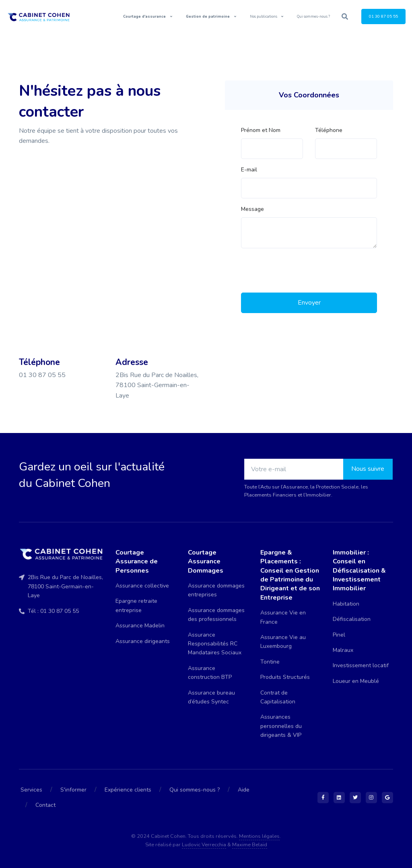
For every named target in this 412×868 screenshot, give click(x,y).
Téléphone (329, 130)
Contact (45, 805)
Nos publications (264, 16)
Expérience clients (128, 790)
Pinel (339, 635)
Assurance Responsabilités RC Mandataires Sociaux (215, 644)
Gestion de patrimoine (208, 16)
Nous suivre (368, 469)
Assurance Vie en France (283, 617)
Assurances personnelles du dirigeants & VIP (281, 726)
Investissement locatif (361, 665)
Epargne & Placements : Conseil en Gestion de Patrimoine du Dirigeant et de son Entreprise (290, 575)
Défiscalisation (352, 619)
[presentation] (302, 270)
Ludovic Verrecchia (204, 845)
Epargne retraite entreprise (136, 605)
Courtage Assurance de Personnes (137, 562)
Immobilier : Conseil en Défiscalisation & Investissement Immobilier (359, 571)
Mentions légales (259, 836)
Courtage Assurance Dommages (206, 562)
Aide (244, 790)
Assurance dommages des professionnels (216, 615)
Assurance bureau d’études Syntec (211, 697)
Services (31, 790)
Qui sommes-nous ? (313, 16)
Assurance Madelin (140, 626)
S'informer (73, 790)
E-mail (249, 170)
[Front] (42, 16)
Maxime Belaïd (250, 845)
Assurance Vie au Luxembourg (283, 642)
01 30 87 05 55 (383, 16)
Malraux (343, 650)
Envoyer (309, 303)
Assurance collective (142, 586)
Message (252, 209)
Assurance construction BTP (210, 673)
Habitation (346, 604)
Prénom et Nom (261, 130)
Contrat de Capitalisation (278, 697)
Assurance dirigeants (143, 641)
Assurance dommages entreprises (216, 590)
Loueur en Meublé (356, 681)
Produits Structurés (285, 677)
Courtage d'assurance (145, 16)
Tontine (270, 662)
